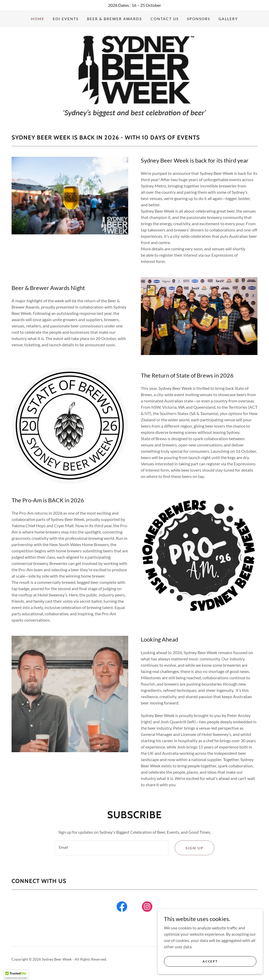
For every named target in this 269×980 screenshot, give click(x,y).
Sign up (195, 848)
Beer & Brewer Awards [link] (114, 19)
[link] (135, 75)
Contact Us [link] (165, 19)
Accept (210, 961)
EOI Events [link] (66, 19)
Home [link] (38, 19)
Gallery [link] (228, 19)
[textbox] (112, 848)
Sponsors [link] (199, 19)
